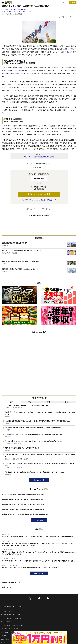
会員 (67, 402)
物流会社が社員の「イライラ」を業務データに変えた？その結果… (24, 504)
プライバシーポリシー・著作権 (10, 629)
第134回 (66, 52)
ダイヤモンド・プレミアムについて (11, 615)
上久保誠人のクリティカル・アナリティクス (19, 12)
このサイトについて (7, 611)
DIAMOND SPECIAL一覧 (11, 582)
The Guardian (20, 74)
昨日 (30, 402)
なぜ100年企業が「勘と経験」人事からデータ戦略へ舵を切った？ (24, 495)
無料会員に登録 (39, 179)
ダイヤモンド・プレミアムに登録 (39, 194)
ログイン (65, 3)
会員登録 (73, 3)
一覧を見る (39, 520)
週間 (48, 402)
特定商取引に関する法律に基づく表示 (12, 625)
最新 (11, 402)
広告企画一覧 (7, 587)
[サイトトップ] (8, 3)
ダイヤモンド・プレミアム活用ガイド (11, 618)
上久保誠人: (14, 10)
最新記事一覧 (39, 573)
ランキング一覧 (39, 480)
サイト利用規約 (6, 622)
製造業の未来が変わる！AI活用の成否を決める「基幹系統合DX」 (24, 509)
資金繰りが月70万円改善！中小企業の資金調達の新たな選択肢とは (25, 514)
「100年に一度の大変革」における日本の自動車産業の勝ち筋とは (24, 500)
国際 (4, 12)
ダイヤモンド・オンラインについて (12, 606)
